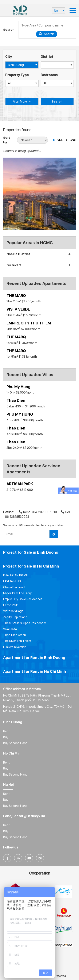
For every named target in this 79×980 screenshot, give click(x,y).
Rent (6, 731)
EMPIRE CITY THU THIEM (29, 323)
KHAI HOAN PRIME (15, 575)
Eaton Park (10, 605)
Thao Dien (16, 400)
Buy (6, 737)
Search (47, 34)
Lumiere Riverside (15, 647)
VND (60, 140)
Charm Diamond (14, 587)
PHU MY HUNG (20, 414)
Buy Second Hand (15, 743)
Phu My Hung (18, 387)
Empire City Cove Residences (23, 599)
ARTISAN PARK (20, 484)
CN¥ (73, 140)
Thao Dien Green (15, 635)
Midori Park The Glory (17, 593)
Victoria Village (13, 611)
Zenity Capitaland (15, 617)
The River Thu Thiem (17, 641)
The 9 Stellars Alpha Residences (25, 623)
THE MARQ (16, 296)
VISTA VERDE (18, 309)
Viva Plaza (10, 629)
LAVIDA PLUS (12, 581)
